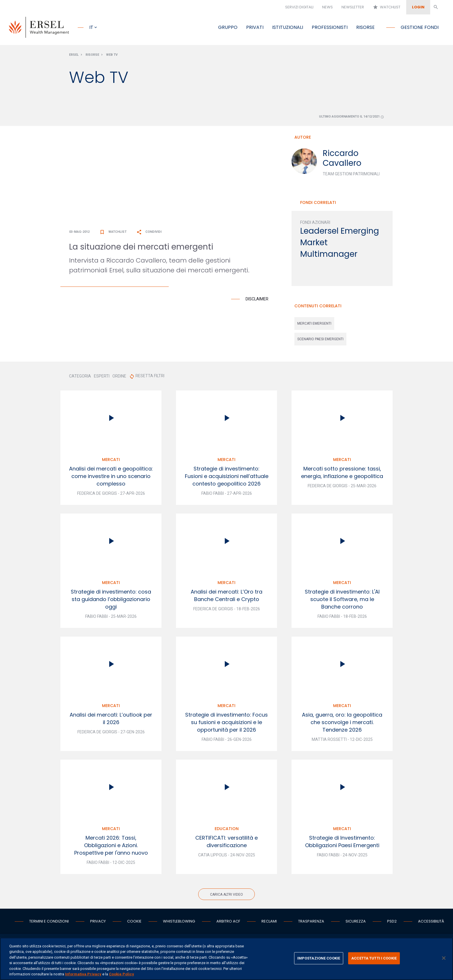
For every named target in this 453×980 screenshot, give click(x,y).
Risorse (365, 27)
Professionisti (330, 27)
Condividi (149, 233)
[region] (226, 959)
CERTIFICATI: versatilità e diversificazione (226, 843)
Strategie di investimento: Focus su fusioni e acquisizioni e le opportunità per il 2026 (226, 723)
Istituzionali (288, 27)
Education (227, 830)
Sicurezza (356, 922)
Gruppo (228, 27)
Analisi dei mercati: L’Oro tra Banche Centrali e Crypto (226, 597)
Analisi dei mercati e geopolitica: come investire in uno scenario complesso (111, 477)
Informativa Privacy (83, 974)
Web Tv (112, 56)
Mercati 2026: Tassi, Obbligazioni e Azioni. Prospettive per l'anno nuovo (111, 846)
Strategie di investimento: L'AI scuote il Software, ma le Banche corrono (342, 600)
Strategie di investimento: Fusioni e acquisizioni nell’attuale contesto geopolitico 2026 (227, 477)
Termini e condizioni (49, 922)
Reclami (269, 922)
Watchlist (387, 7)
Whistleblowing (179, 922)
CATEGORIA (80, 377)
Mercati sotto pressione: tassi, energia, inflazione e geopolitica (342, 474)
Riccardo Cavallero (342, 159)
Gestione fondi (420, 27)
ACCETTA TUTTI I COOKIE (374, 958)
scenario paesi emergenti (320, 340)
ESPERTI (102, 377)
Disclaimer (257, 300)
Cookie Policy (121, 974)
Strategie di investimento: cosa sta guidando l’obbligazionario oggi (111, 600)
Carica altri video (226, 896)
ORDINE (119, 377)
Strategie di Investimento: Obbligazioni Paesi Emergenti (342, 843)
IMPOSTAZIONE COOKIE (319, 958)
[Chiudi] (444, 958)
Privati (255, 27)
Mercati (111, 461)
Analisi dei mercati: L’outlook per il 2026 (111, 720)
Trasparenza (311, 922)
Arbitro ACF (228, 922)
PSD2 (392, 922)
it (91, 27)
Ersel (74, 56)
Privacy (98, 922)
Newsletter (353, 7)
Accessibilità (431, 922)
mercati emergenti (314, 325)
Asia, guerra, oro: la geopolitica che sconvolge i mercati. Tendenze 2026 (342, 723)
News (327, 7)
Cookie (134, 922)
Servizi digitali (299, 7)
